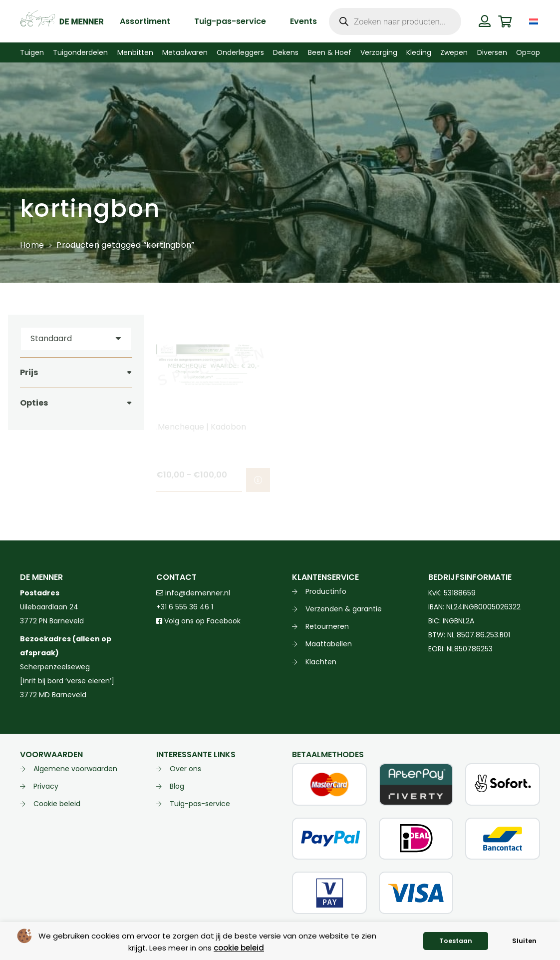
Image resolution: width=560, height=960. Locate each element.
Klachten (321, 662)
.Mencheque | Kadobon (201, 427)
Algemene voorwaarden (75, 769)
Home (32, 245)
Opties (34, 403)
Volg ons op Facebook (198, 621)
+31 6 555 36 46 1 (185, 607)
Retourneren (327, 626)
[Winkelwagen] (505, 21)
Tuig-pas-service (200, 804)
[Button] (484, 21)
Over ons (185, 769)
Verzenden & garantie (344, 609)
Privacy (46, 786)
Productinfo (326, 591)
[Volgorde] (76, 339)
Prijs (29, 372)
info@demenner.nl (193, 593)
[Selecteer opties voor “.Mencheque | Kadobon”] (258, 480)
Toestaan (456, 941)
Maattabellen (329, 644)
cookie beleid (239, 948)
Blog (177, 786)
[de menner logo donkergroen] (62, 21)
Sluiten (524, 941)
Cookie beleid (57, 804)
